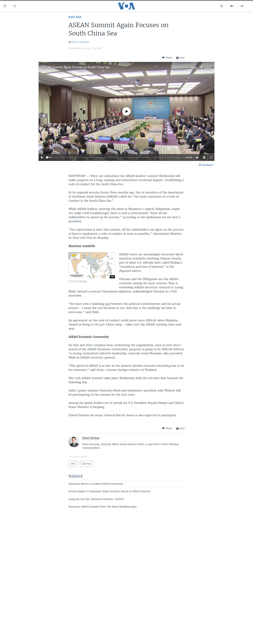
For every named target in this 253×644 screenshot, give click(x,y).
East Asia (75, 17)
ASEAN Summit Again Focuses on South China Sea (76, 67)
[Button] (167, 58)
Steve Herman (81, 42)
